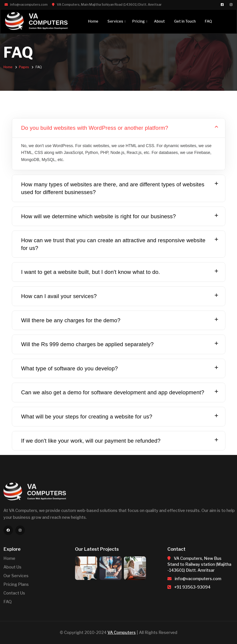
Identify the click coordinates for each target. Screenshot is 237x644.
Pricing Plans (16, 584)
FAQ (208, 21)
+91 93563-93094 (192, 587)
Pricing (139, 21)
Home (93, 21)
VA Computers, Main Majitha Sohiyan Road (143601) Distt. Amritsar (109, 4)
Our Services (16, 576)
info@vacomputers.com (29, 4)
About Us (12, 567)
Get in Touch (185, 21)
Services (115, 21)
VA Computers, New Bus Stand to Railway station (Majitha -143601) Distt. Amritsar (199, 564)
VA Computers (122, 632)
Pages (24, 67)
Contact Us (14, 593)
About (159, 21)
